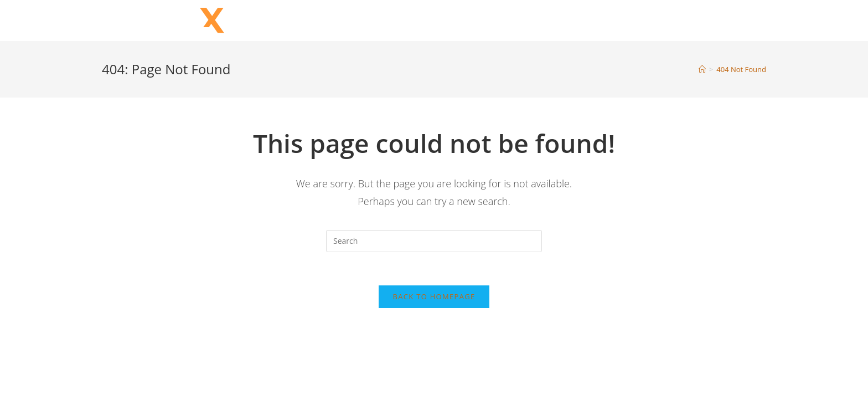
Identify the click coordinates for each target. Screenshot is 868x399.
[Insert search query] (434, 241)
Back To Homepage (434, 296)
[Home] (702, 69)
